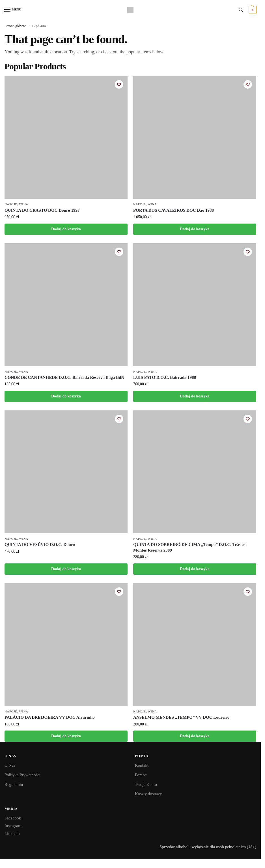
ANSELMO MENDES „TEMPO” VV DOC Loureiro (181, 717)
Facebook (13, 818)
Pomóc (141, 775)
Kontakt (142, 765)
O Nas (10, 765)
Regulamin (14, 784)
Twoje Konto (146, 784)
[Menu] (13, 10)
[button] (252, 10)
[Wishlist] (119, 84)
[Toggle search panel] (241, 10)
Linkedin (12, 834)
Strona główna (15, 26)
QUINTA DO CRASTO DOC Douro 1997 (42, 210)
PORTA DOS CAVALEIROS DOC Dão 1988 (174, 210)
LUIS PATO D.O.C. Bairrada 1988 (165, 377)
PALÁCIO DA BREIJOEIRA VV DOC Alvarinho (50, 717)
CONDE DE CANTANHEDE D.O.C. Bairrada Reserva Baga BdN (64, 377)
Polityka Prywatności (22, 775)
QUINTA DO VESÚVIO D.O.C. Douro (40, 545)
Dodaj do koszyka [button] (66, 229)
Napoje (11, 204)
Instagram (13, 826)
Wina (23, 204)
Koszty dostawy (148, 794)
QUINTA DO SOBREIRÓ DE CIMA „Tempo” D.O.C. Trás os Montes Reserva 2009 (189, 547)
